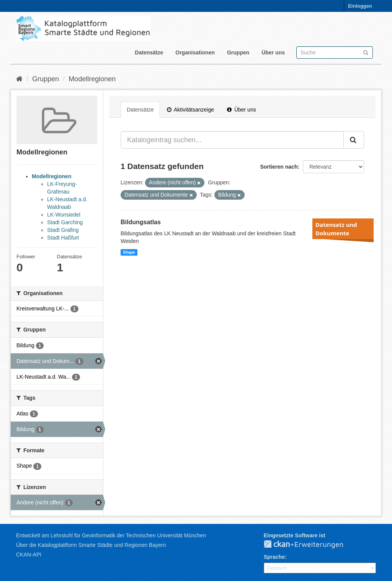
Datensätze (149, 53)
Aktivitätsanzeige (190, 110)
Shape (129, 252)
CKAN (310, 545)
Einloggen (360, 6)
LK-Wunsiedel (64, 215)
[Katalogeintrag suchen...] (232, 140)
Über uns (273, 53)
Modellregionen (92, 79)
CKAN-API (29, 555)
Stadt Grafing (63, 230)
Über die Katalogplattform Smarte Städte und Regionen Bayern (91, 545)
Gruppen (238, 53)
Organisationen (195, 53)
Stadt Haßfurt (63, 238)
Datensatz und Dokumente (336, 229)
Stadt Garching (65, 222)
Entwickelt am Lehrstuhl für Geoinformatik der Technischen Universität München (111, 535)
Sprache (274, 557)
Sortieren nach (279, 167)
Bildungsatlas (141, 222)
